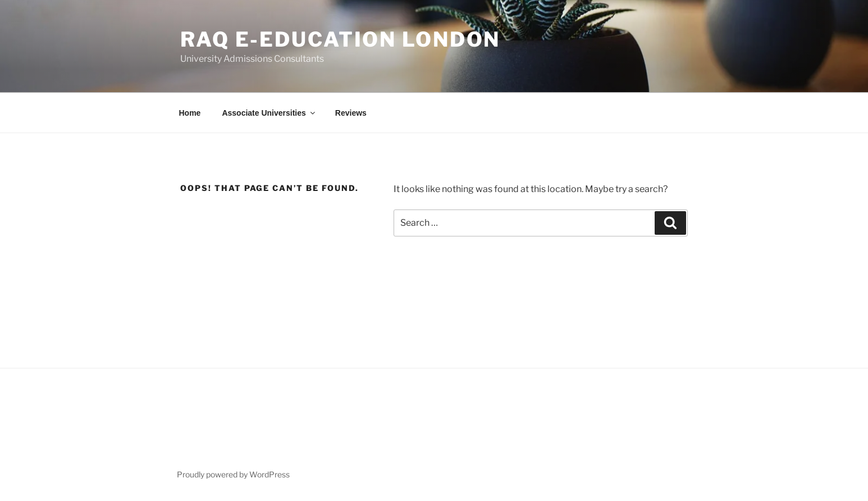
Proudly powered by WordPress (233, 474)
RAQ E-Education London (340, 39)
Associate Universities (269, 113)
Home (190, 113)
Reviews (351, 113)
